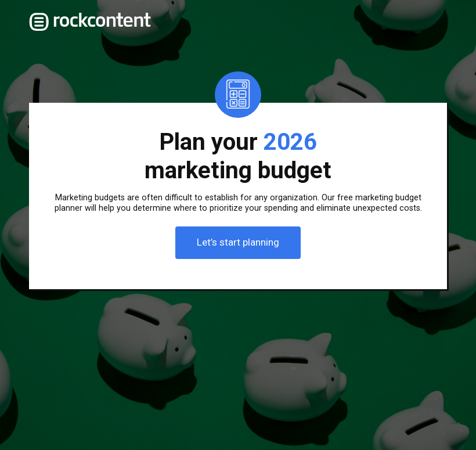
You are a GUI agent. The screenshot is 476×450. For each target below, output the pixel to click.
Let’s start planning (238, 242)
